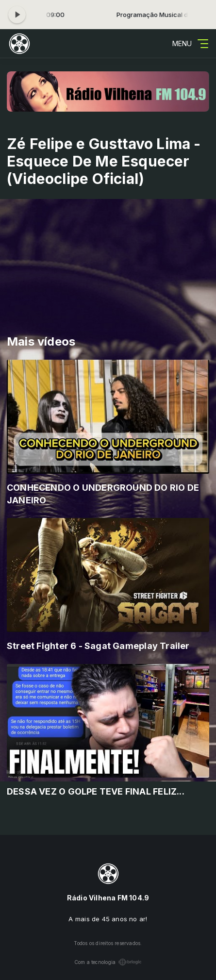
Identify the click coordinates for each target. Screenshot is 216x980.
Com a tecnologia (108, 962)
